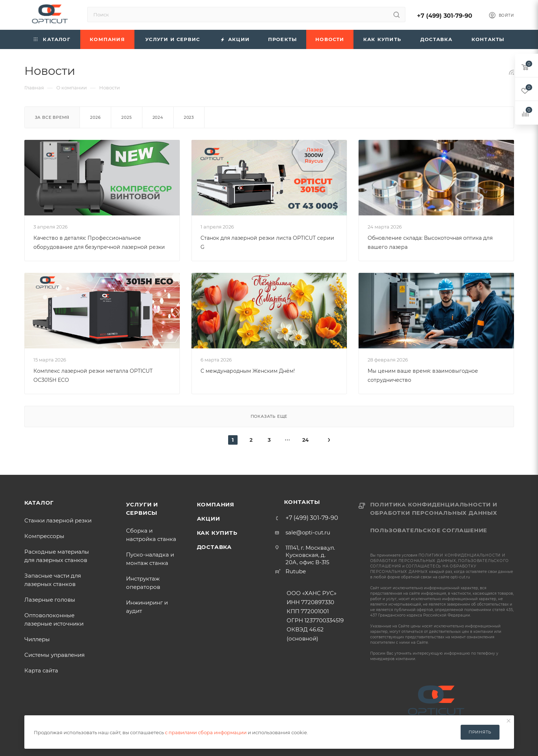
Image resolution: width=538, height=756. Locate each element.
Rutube (296, 571)
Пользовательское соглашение (429, 530)
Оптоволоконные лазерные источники (54, 619)
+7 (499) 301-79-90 (445, 16)
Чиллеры (37, 639)
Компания (216, 504)
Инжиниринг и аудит (147, 607)
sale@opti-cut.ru (308, 532)
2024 (158, 117)
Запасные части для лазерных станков (54, 580)
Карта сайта (41, 670)
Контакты (302, 502)
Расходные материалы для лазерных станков (57, 556)
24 (306, 440)
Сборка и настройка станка (151, 535)
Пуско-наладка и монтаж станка (150, 559)
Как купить (217, 533)
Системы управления (54, 655)
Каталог (39, 503)
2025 (126, 117)
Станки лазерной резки (58, 520)
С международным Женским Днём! (248, 371)
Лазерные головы (50, 600)
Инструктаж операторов (143, 583)
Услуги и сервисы (142, 509)
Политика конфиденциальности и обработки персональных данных (434, 509)
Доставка (214, 547)
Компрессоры (44, 536)
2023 (189, 117)
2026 (95, 117)
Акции (209, 519)
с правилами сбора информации (206, 732)
